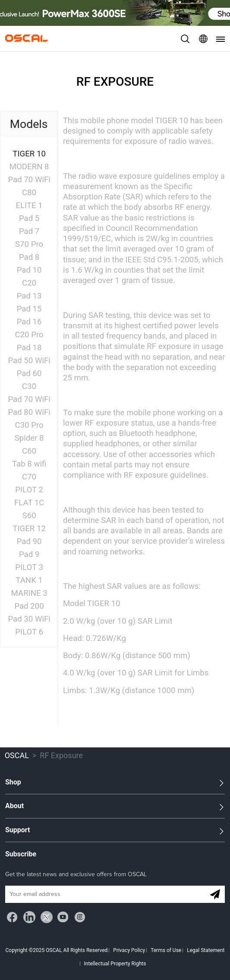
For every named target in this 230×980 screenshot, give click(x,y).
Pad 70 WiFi (29, 180)
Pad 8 (29, 257)
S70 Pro (29, 244)
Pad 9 (29, 554)
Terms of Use (166, 950)
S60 (29, 516)
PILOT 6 (29, 632)
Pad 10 (29, 270)
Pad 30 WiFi (29, 619)
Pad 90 (29, 541)
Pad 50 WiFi (29, 361)
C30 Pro (29, 425)
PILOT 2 (29, 490)
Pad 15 (29, 309)
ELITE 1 (29, 205)
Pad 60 (29, 373)
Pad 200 (29, 606)
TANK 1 (29, 580)
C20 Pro (29, 335)
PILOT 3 (29, 567)
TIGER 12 (29, 529)
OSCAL (17, 755)
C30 (29, 386)
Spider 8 (29, 438)
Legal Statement (206, 950)
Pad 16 (29, 322)
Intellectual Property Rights (115, 964)
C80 (29, 193)
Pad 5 (29, 218)
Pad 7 (29, 231)
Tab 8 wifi (29, 464)
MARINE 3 (29, 593)
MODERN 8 (29, 167)
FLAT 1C (29, 503)
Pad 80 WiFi (29, 412)
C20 (29, 283)
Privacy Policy (129, 950)
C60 (29, 451)
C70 (29, 477)
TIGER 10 (29, 154)
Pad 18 (29, 348)
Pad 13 (29, 296)
